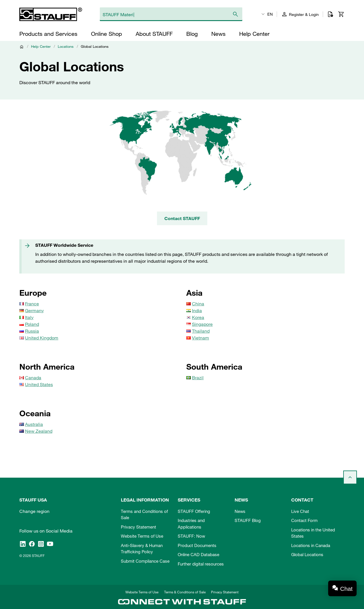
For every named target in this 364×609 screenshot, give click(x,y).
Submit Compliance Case (145, 561)
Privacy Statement (138, 527)
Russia (32, 331)
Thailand (201, 331)
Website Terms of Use (142, 536)
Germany (34, 310)
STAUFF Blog (248, 520)
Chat (346, 589)
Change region (34, 511)
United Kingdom (42, 338)
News (240, 511)
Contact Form (304, 520)
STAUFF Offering (194, 511)
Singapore (202, 324)
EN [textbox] (270, 14)
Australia (34, 424)
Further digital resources (201, 564)
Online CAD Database (198, 554)
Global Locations (307, 554)
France (32, 304)
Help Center (41, 46)
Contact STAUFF (182, 218)
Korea (198, 317)
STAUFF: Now (191, 536)
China (198, 304)
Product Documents (197, 545)
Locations (66, 46)
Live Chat (300, 511)
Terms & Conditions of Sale (185, 592)
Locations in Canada (311, 545)
